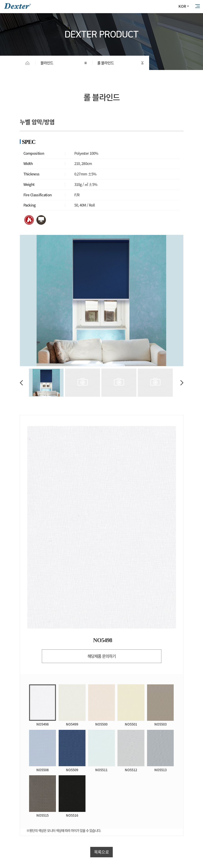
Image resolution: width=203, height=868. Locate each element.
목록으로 (101, 852)
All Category (197, 6)
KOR (182, 6)
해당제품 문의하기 (102, 656)
